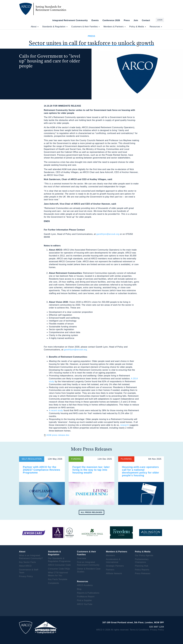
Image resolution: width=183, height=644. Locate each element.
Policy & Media (138, 27)
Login (160, 20)
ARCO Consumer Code (59, 565)
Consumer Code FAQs (59, 569)
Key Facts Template (58, 579)
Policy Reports (142, 570)
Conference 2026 (111, 20)
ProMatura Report (86, 597)
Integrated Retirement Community (70, 20)
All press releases (91, 512)
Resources (156, 27)
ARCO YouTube (85, 604)
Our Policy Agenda (144, 555)
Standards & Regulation (55, 27)
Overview (82, 558)
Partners (110, 570)
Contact (146, 20)
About (35, 27)
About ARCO (25, 566)
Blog (79, 589)
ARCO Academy (85, 585)
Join (136, 20)
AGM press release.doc (58, 435)
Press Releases (143, 573)
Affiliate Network (114, 573)
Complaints (54, 583)
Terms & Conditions (139, 630)
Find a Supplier (84, 600)
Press (127, 20)
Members (110, 555)
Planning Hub (142, 566)
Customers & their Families (86, 27)
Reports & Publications (88, 593)
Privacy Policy (26, 576)
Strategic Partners (115, 566)
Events (95, 20)
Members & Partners (114, 27)
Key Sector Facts (27, 562)
